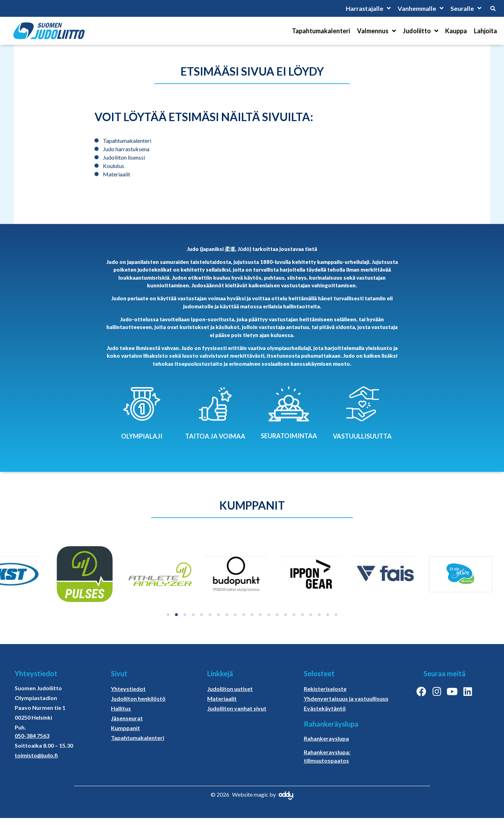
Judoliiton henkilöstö (138, 698)
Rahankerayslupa (326, 738)
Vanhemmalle (421, 8)
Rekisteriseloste (325, 689)
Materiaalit (222, 698)
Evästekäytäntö (325, 708)
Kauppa (456, 31)
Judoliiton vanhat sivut (237, 708)
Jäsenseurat (127, 718)
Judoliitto (421, 31)
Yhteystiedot (128, 689)
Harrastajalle (368, 8)
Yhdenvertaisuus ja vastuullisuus (346, 698)
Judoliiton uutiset (230, 689)
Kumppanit (125, 728)
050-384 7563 (32, 736)
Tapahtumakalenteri (321, 31)
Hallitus (121, 708)
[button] (168, 615)
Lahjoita (485, 31)
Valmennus (376, 31)
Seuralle (466, 8)
